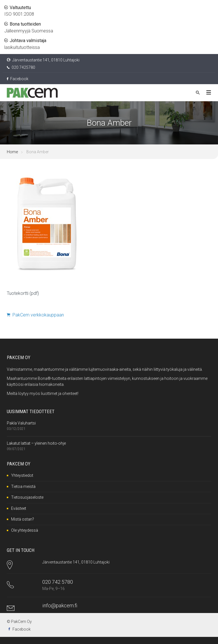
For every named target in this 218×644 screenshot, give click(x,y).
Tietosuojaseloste (27, 497)
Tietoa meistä (23, 486)
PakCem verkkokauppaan (35, 315)
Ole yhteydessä (25, 530)
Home (12, 152)
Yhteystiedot (22, 475)
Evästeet (19, 508)
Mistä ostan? (23, 519)
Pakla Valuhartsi (21, 423)
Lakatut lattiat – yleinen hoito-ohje (36, 443)
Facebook (18, 79)
